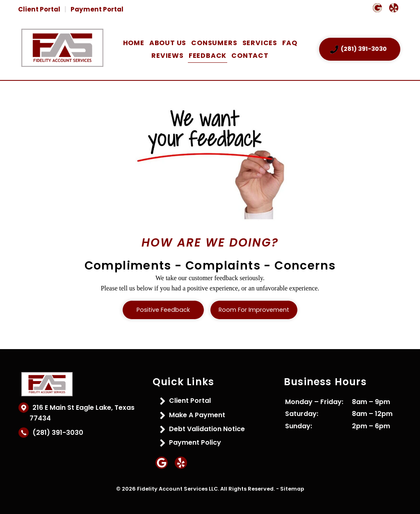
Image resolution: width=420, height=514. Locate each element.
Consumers (214, 43)
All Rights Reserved (247, 489)
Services (260, 43)
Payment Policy (195, 442)
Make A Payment (197, 415)
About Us (168, 43)
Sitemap (292, 489)
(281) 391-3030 (56, 433)
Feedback (208, 56)
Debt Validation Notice (207, 429)
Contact (250, 56)
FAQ (290, 43)
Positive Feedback (163, 310)
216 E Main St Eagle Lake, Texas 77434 (82, 413)
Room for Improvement (254, 310)
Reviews (168, 56)
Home (134, 43)
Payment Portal (97, 9)
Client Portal (39, 9)
